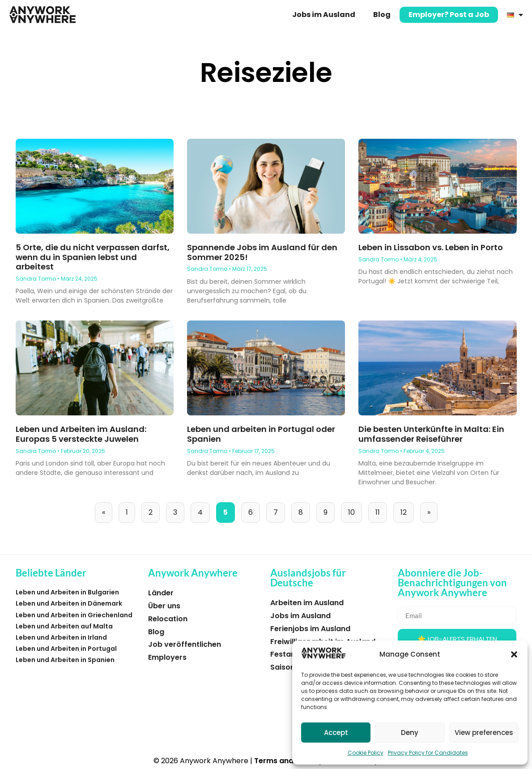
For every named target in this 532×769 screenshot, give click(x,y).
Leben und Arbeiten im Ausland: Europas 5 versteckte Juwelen (81, 434)
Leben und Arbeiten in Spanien (65, 660)
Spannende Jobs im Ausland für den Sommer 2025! (262, 252)
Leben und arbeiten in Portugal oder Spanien (261, 434)
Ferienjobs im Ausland (310, 629)
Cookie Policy (366, 753)
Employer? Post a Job (449, 15)
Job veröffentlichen (185, 644)
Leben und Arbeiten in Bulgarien (67, 592)
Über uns (164, 606)
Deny (410, 733)
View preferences (484, 733)
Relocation (168, 619)
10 (355, 510)
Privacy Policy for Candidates (428, 753)
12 (407, 510)
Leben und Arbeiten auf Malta (64, 626)
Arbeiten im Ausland (307, 603)
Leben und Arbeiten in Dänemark (69, 603)
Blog (382, 15)
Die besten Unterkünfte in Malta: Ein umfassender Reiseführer (431, 434)
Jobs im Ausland (324, 15)
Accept (336, 733)
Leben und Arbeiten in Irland (61, 637)
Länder (161, 593)
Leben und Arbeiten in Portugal (66, 649)
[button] (514, 654)
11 (381, 510)
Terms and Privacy (289, 761)
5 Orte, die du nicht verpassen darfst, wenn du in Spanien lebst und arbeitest (93, 257)
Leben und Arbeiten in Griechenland (74, 615)
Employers (167, 657)
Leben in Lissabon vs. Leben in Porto (431, 247)
